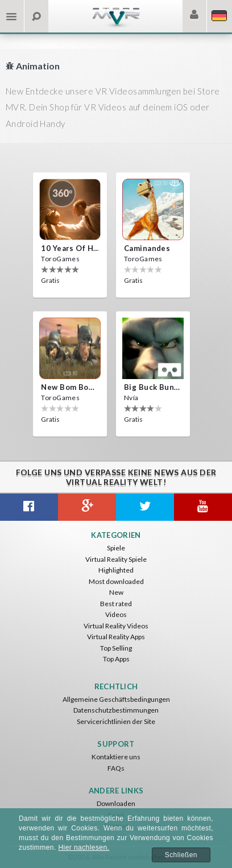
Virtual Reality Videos (116, 626)
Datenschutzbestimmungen (116, 710)
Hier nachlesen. (84, 848)
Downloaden (116, 803)
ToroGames (60, 259)
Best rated (116, 604)
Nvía (131, 398)
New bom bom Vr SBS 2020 (70, 387)
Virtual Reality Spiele (116, 559)
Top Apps (116, 659)
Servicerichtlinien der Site (116, 721)
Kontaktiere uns (116, 757)
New (116, 592)
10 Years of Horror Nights (70, 248)
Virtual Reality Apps (116, 637)
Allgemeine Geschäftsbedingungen (116, 699)
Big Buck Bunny (153, 387)
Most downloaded (116, 581)
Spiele (116, 548)
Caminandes (147, 248)
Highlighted (116, 570)
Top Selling (116, 648)
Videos (116, 614)
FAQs (116, 768)
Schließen (181, 855)
